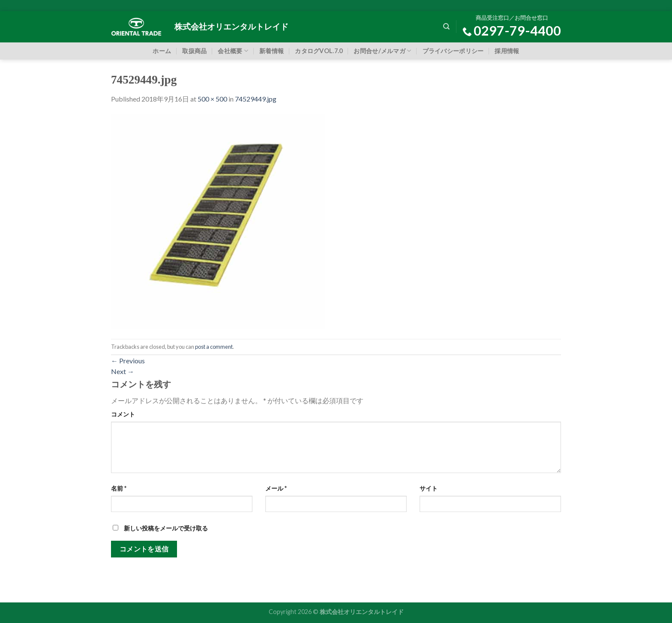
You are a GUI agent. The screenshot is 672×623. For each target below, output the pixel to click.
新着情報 (271, 51)
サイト (429, 488)
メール (276, 488)
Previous (128, 361)
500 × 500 (212, 99)
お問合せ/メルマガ (382, 51)
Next (123, 371)
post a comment (214, 347)
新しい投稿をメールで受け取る (166, 528)
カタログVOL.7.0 (319, 51)
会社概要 (233, 51)
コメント (123, 414)
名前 (119, 488)
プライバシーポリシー (453, 51)
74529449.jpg (256, 99)
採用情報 (507, 51)
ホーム (162, 51)
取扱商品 (194, 51)
